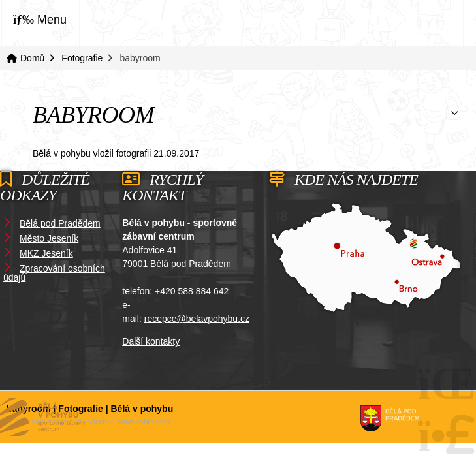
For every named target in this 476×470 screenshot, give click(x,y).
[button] (40, 19)
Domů (420, 22)
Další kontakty (151, 341)
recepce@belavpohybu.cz (197, 319)
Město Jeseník (49, 238)
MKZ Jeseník (46, 253)
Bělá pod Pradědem (60, 223)
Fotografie (82, 58)
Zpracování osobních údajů (54, 273)
